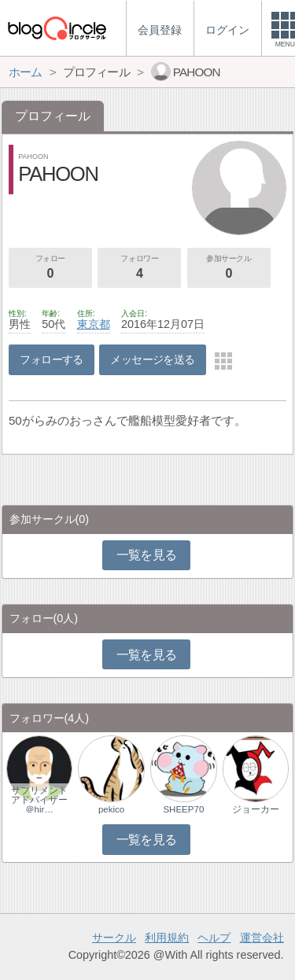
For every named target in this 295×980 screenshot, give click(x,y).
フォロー (50, 268)
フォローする (52, 359)
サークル (114, 938)
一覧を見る (147, 555)
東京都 (94, 324)
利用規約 (167, 938)
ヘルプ (214, 938)
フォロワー (139, 268)
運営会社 (262, 938)
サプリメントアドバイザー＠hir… (39, 800)
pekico (111, 809)
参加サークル (229, 268)
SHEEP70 (183, 809)
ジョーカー (256, 809)
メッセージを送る (152, 359)
